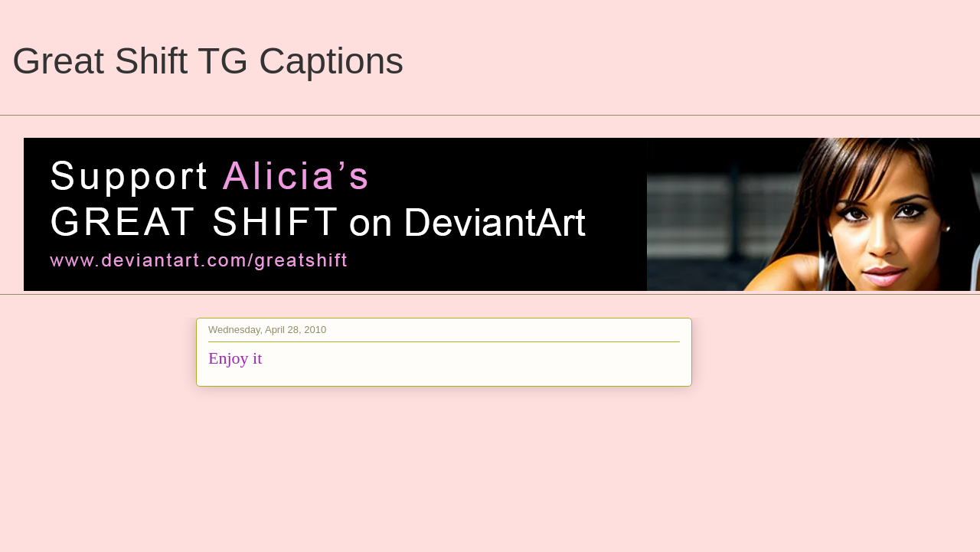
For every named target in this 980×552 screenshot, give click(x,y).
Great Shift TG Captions (208, 61)
